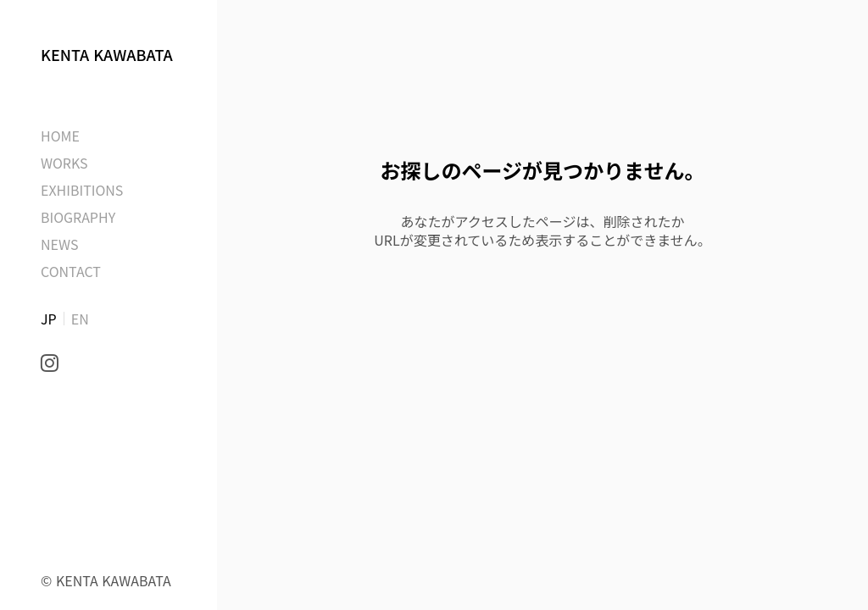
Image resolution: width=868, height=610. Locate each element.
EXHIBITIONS (82, 190)
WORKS (64, 163)
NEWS (59, 244)
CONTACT (71, 271)
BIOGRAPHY (78, 217)
